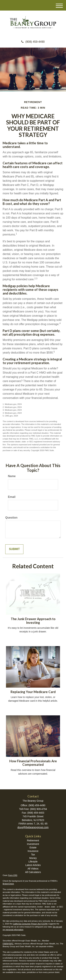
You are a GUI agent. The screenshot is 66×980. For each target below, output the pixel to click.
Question (11, 518)
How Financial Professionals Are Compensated (33, 763)
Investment (33, 844)
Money (33, 858)
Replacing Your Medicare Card (33, 692)
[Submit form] (14, 549)
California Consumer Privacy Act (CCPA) (30, 924)
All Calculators (33, 872)
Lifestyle (33, 862)
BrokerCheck (8, 884)
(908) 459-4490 (33, 42)
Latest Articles (33, 865)
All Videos (33, 869)
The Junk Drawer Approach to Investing (33, 621)
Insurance (33, 851)
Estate (33, 848)
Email (12, 497)
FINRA (6, 944)
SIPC (11, 944)
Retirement (33, 840)
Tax (33, 855)
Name (12, 476)
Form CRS (13, 875)
